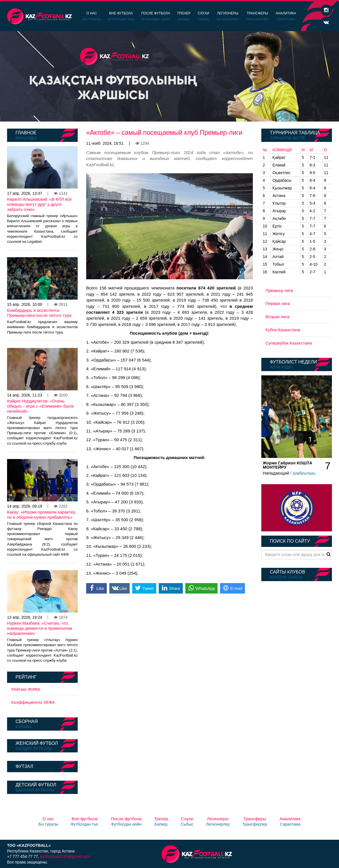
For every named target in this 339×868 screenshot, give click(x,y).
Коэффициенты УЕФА (33, 702)
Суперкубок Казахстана (289, 343)
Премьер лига (279, 290)
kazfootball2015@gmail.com (65, 856)
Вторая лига (277, 317)
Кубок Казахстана (283, 330)
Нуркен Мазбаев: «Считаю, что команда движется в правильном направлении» (40, 628)
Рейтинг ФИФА (26, 689)
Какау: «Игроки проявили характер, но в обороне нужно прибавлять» (42, 515)
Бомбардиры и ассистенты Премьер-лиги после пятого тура (39, 313)
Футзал (24, 766)
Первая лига (278, 303)
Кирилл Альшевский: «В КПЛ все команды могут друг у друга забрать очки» (39, 204)
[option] (169, 76)
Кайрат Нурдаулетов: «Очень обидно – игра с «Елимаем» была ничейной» (40, 406)
